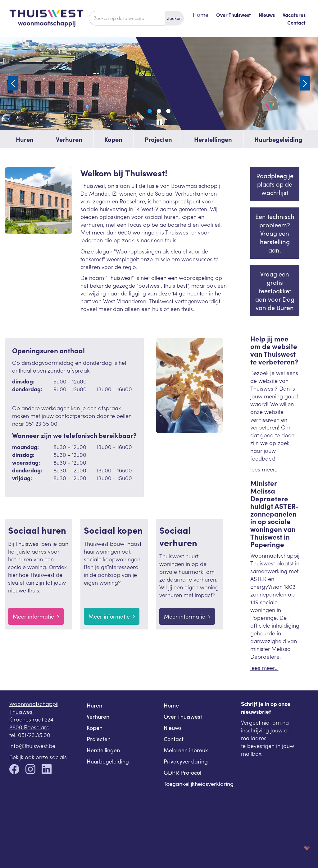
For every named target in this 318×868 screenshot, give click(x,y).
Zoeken (174, 18)
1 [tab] (150, 111)
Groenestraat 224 (31, 719)
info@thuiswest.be (32, 746)
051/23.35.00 (34, 735)
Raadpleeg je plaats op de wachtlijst (275, 184)
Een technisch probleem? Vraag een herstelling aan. (275, 233)
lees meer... (264, 469)
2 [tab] (159, 111)
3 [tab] (168, 111)
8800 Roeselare (29, 727)
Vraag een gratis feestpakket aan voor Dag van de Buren (275, 291)
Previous (13, 83)
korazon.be (297, 848)
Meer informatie (36, 616)
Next (305, 83)
